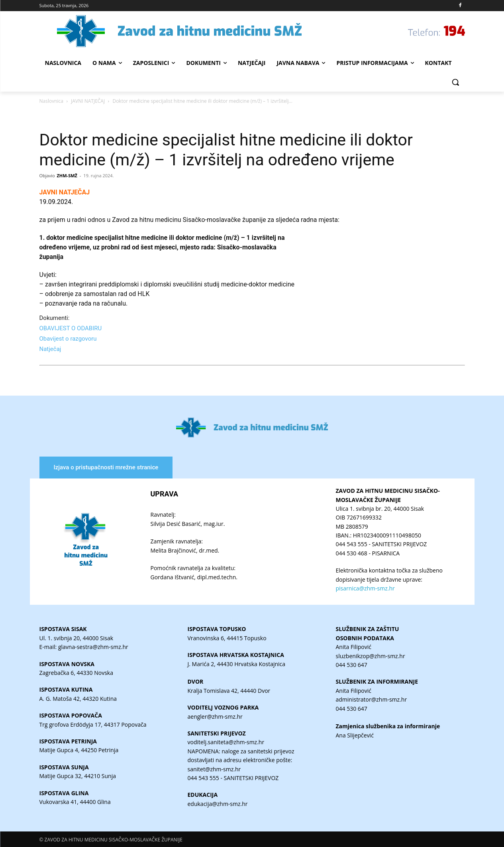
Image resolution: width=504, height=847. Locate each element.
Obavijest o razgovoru (69, 339)
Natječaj (51, 349)
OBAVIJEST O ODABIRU (71, 328)
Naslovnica (51, 101)
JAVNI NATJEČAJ (88, 101)
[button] (455, 82)
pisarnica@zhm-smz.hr (365, 588)
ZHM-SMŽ (67, 175)
